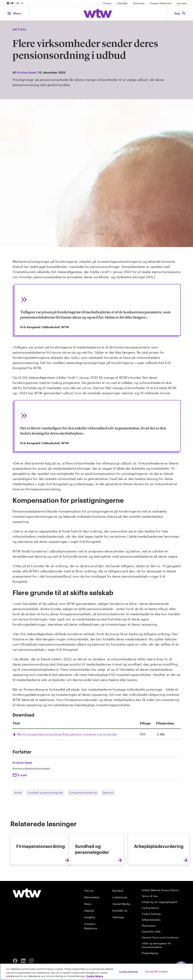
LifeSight (122, 3)
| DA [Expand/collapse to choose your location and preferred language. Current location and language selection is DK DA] (15, 3)
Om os (89, 919)
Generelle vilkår (151, 961)
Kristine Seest (26, 72)
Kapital (89, 939)
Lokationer (120, 926)
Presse (107, 3)
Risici (88, 933)
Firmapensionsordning (83, 793)
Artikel (18, 793)
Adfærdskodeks (151, 949)
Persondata (149, 955)
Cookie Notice (150, 937)
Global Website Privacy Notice (160, 919)
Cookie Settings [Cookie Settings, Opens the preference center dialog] (129, 971)
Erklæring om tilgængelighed (159, 931)
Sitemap (118, 946)
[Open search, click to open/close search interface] (180, 13)
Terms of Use (150, 925)
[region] (96, 972)
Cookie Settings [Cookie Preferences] (151, 943)
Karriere (182, 3)
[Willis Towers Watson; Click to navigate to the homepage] (98, 13)
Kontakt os (120, 939)
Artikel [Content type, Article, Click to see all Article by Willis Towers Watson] (20, 29)
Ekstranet (139, 3)
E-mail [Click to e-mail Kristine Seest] (22, 775)
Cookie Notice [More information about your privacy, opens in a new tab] (95, 976)
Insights (90, 946)
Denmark (108, 793)
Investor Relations (161, 3)
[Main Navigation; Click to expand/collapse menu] (14, 13)
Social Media (121, 933)
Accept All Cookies (157, 971)
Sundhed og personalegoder (45, 793)
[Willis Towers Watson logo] (27, 922)
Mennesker (92, 926)
